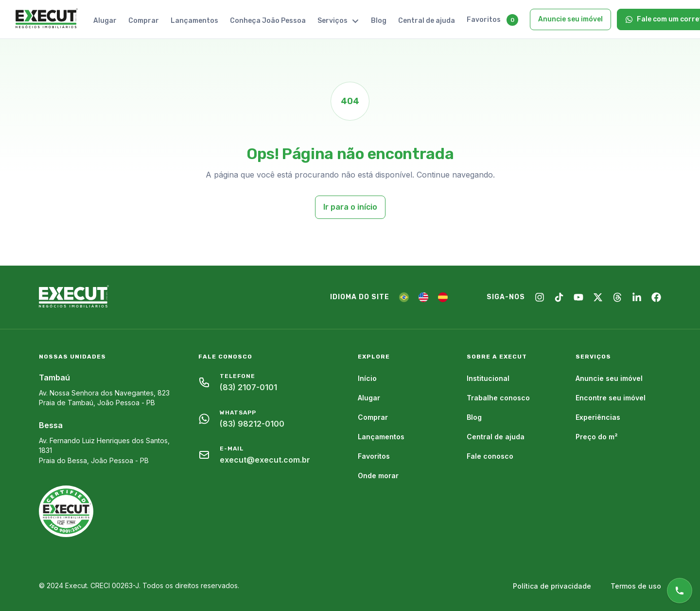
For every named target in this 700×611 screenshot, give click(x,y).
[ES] (443, 297)
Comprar (144, 21)
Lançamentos (194, 21)
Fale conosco (490, 456)
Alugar (105, 21)
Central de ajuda (427, 21)
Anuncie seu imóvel (570, 19)
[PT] (404, 297)
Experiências (598, 417)
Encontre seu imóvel (611, 398)
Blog (379, 21)
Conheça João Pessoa (268, 21)
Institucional (488, 378)
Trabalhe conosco (498, 398)
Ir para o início (350, 207)
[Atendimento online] (680, 591)
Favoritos (484, 20)
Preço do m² (597, 437)
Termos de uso (636, 586)
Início (367, 378)
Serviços (338, 21)
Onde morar (378, 476)
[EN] (423, 297)
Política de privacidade (552, 586)
